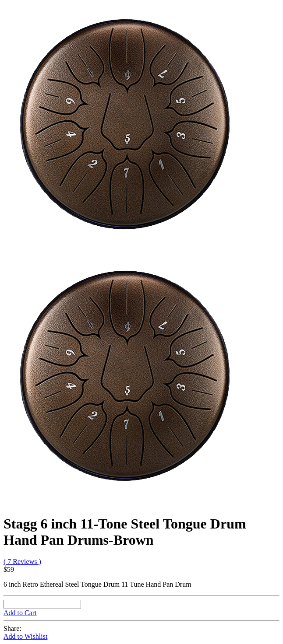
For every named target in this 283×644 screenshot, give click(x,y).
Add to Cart (20, 613)
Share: (12, 628)
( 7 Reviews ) (22, 562)
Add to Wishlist (25, 636)
